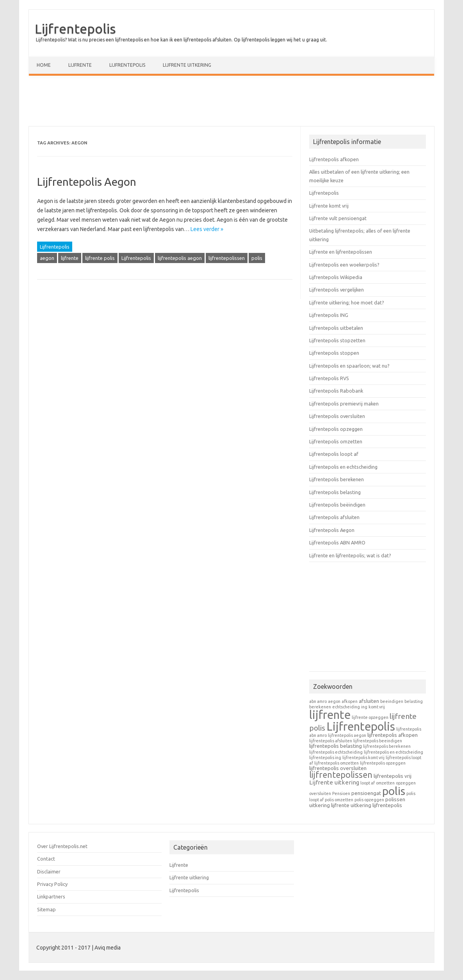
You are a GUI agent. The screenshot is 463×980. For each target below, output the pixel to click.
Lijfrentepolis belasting (335, 492)
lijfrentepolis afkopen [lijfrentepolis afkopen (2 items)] (393, 735)
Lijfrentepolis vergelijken (337, 290)
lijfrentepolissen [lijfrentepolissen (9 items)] (341, 775)
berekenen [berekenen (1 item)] (320, 707)
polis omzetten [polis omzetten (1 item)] (339, 800)
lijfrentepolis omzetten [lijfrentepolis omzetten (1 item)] (337, 763)
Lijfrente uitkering (187, 65)
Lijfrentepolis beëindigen (337, 505)
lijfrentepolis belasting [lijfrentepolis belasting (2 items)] (336, 746)
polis (257, 258)
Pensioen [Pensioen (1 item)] (341, 793)
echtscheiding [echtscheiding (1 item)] (346, 707)
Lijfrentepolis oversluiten (337, 416)
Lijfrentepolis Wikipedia (336, 277)
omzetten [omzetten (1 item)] (385, 783)
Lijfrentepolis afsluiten (334, 517)
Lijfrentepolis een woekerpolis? (344, 265)
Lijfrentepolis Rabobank (336, 391)
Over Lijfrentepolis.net (62, 846)
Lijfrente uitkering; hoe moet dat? (347, 302)
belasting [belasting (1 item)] (414, 701)
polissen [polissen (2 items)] (395, 799)
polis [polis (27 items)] (394, 791)
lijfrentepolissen (227, 258)
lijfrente (70, 258)
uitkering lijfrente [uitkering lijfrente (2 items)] (329, 805)
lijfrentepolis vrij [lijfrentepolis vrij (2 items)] (393, 776)
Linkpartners (51, 896)
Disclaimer (49, 872)
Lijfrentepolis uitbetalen (336, 328)
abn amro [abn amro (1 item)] (318, 701)
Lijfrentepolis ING (329, 315)
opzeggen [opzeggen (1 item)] (406, 783)
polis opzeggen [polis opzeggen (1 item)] (369, 800)
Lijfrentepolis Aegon (87, 182)
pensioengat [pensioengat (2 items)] (366, 793)
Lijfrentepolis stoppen (334, 353)
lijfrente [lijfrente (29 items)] (330, 715)
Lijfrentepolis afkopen (334, 159)
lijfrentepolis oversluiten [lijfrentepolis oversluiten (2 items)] (338, 768)
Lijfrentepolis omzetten (336, 441)
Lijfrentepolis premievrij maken (344, 404)
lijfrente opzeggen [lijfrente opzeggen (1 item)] (370, 717)
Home (44, 65)
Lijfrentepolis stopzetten (337, 340)
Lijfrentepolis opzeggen (336, 429)
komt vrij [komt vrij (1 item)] (377, 707)
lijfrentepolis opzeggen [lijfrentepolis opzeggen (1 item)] (383, 763)
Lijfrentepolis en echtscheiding (343, 467)
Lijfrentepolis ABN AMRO (337, 542)
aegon (47, 258)
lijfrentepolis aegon (180, 258)
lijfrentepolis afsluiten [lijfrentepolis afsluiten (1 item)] (331, 741)
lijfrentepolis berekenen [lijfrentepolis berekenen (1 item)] (387, 746)
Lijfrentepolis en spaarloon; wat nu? (349, 366)
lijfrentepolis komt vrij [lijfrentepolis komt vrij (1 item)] (363, 758)
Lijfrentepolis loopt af (334, 454)
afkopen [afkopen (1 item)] (350, 701)
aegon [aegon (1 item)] (334, 701)
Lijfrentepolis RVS (329, 378)
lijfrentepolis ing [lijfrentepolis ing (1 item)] (325, 758)
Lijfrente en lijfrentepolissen (341, 252)
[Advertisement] (231, 103)
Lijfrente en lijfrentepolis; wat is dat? (350, 555)
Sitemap (46, 909)
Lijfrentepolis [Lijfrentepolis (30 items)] (361, 727)
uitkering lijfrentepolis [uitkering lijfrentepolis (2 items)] (376, 805)
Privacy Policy (52, 884)
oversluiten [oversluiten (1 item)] (320, 793)
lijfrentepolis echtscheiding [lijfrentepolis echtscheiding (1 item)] (336, 752)
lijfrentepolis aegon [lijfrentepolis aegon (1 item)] (347, 735)
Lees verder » (207, 229)
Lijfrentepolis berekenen (337, 479)
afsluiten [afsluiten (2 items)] (369, 701)
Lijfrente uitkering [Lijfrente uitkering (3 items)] (334, 782)
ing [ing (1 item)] (364, 707)
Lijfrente (80, 65)
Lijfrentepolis (75, 28)
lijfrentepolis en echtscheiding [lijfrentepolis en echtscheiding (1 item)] (394, 752)
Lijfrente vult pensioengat (338, 218)
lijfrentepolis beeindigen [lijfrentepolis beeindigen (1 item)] (378, 741)
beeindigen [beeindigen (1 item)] (392, 701)
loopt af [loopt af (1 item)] (368, 783)
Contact (46, 859)
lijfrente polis (100, 258)
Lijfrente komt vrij (329, 206)
